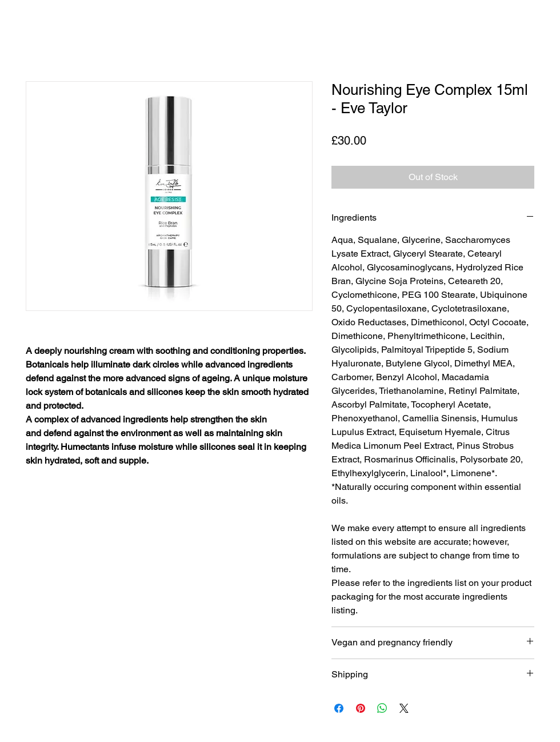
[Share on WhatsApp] (382, 708)
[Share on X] (404, 708)
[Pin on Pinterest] (361, 708)
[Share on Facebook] (339, 708)
